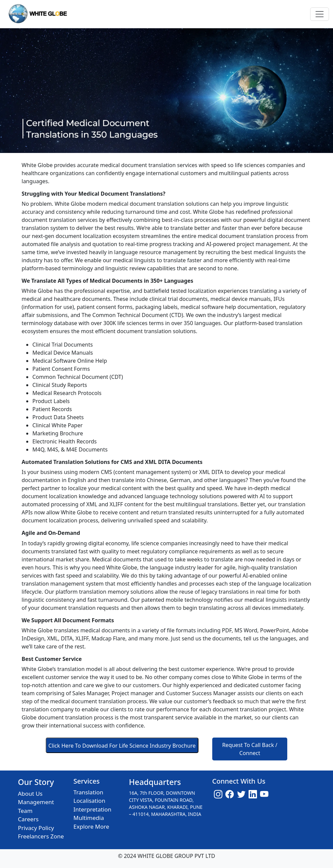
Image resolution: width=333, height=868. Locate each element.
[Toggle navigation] (320, 14)
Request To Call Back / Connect (250, 749)
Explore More (91, 826)
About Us (30, 794)
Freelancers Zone (41, 836)
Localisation (89, 801)
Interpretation (92, 809)
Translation (88, 792)
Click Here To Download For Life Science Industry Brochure (122, 746)
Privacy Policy (36, 828)
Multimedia (89, 818)
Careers (28, 819)
